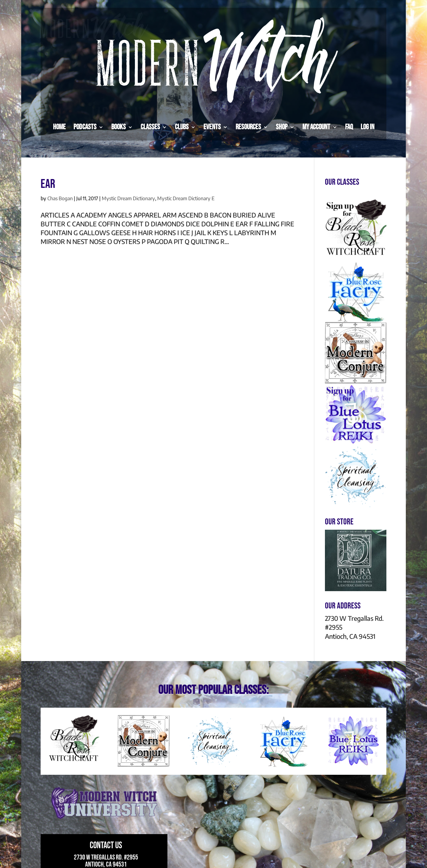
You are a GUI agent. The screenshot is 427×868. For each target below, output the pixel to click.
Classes (150, 127)
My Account (316, 127)
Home (59, 127)
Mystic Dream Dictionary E (186, 198)
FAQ (349, 127)
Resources (248, 127)
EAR (48, 184)
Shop (282, 127)
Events (212, 127)
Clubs (182, 127)
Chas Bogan (60, 198)
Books (118, 127)
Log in (367, 127)
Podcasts (85, 127)
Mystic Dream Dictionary (128, 198)
